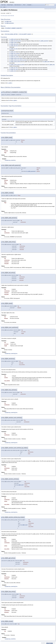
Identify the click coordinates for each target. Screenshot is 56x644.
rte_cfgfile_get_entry (13, 68)
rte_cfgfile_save (13, 52)
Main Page (4, 5)
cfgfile (4, 7)
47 (9, 127)
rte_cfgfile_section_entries (15, 62)
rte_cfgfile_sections (13, 55)
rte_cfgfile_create (13, 43)
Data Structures (18, 5)
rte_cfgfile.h (10, 83)
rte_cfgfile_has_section (14, 57)
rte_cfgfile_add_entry (14, 46)
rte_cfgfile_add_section (14, 44)
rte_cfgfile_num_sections (14, 53)
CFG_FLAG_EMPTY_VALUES (25, 34)
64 (9, 100)
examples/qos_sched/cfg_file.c (11, 354)
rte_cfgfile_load (12, 39)
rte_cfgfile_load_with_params (15, 41)
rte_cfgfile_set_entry (13, 49)
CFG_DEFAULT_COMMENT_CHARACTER (13, 28)
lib (1, 7)
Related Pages (10, 5)
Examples (29, 5)
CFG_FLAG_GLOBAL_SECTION (11, 34)
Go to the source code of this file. (7, 16)
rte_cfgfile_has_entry (14, 69)
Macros (51, 9)
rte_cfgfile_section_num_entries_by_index (18, 60)
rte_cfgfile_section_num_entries (16, 58)
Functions (54, 9)
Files (25, 5)
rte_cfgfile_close (13, 71)
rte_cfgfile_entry (8, 22)
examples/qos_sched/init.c (10, 160)
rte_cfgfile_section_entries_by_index (17, 65)
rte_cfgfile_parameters (9, 23)
